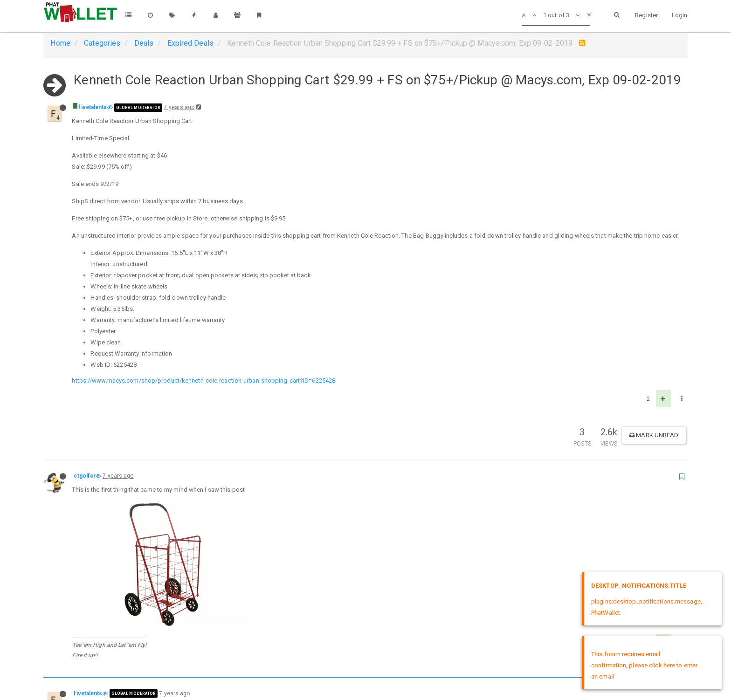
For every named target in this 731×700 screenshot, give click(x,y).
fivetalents (93, 107)
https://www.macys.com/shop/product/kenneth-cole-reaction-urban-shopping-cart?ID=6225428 (203, 381)
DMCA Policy (365, 685)
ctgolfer (85, 476)
